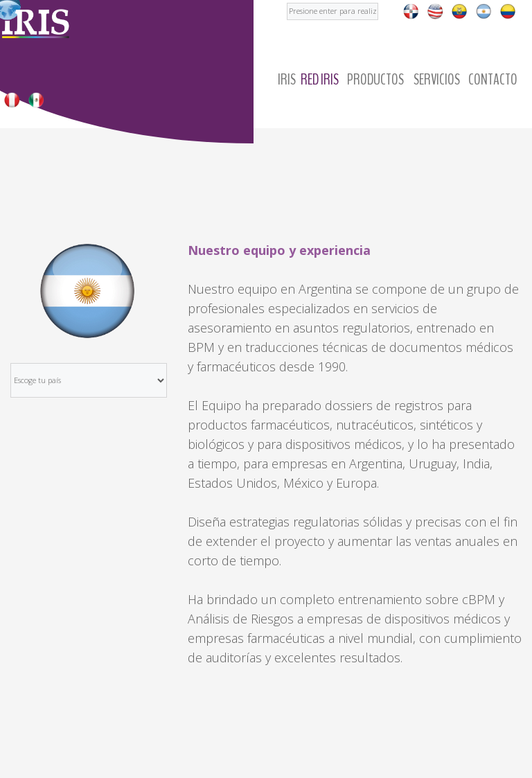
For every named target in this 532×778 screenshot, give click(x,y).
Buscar (287, 0)
